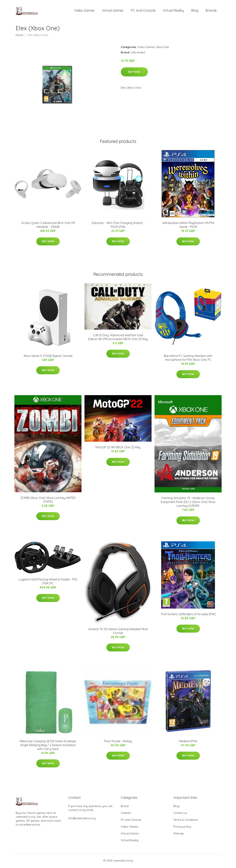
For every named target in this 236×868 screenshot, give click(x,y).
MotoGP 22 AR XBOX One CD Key (118, 448)
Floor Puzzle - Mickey (118, 742)
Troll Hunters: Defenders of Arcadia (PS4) (188, 615)
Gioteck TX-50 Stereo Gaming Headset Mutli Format (118, 632)
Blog (195, 11)
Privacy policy (182, 828)
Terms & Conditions (186, 821)
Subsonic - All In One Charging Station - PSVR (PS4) (118, 226)
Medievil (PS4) (188, 742)
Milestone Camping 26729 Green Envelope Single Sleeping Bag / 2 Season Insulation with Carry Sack (48, 746)
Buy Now (134, 73)
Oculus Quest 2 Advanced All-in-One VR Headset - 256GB (48, 226)
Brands (211, 11)
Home (20, 36)
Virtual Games (113, 11)
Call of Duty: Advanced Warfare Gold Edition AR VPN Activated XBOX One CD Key (118, 338)
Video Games (84, 11)
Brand (125, 807)
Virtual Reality (173, 11)
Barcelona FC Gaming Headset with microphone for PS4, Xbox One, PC (188, 359)
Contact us (180, 814)
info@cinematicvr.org (82, 819)
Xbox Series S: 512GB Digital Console (48, 357)
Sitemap (179, 834)
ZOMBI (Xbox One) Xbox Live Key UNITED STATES (48, 501)
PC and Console (143, 11)
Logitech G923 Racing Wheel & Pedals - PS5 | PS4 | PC (48, 583)
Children (126, 814)
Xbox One (163, 48)
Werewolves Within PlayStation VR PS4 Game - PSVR (188, 226)
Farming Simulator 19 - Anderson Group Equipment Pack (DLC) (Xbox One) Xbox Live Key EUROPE (188, 503)
